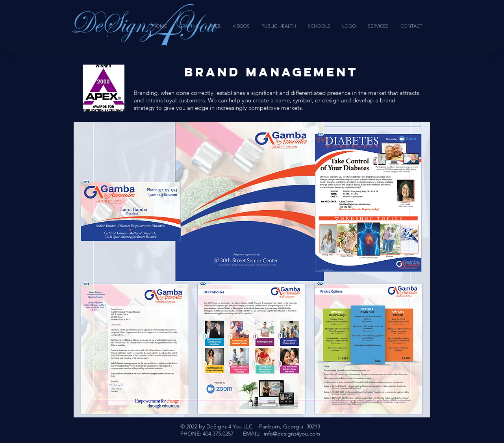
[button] (252, 270)
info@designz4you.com (292, 434)
